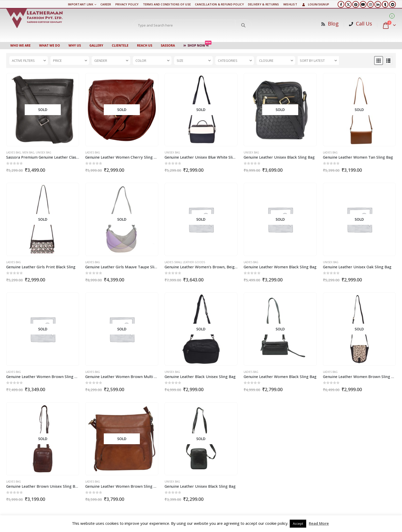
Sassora (168, 45)
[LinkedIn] (378, 4)
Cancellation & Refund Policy (219, 4)
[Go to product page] (43, 110)
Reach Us (145, 45)
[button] (379, 61)
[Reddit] (392, 4)
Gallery (96, 45)
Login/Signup (315, 4)
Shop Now (197, 45)
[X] (348, 4)
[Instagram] (371, 4)
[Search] (243, 25)
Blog (333, 24)
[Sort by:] (318, 61)
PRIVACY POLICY (127, 4)
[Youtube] (363, 4)
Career (106, 4)
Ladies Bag (14, 152)
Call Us (364, 24)
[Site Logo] (35, 18)
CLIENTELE (120, 45)
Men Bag (28, 152)
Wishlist (290, 4)
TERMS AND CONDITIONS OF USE (167, 4)
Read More (319, 523)
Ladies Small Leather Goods (185, 262)
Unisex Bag (44, 152)
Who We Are (20, 45)
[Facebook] (341, 4)
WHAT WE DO (50, 45)
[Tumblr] (385, 4)
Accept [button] (298, 524)
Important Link (81, 4)
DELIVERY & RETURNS (264, 4)
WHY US (75, 45)
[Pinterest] (356, 4)
